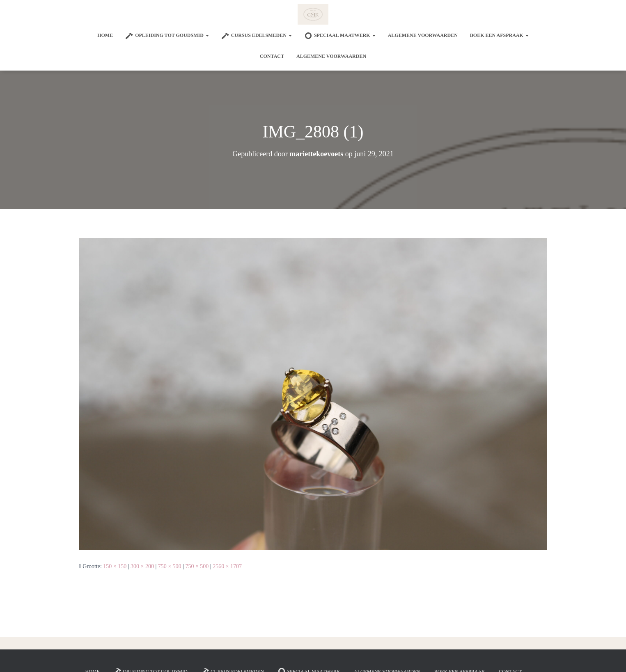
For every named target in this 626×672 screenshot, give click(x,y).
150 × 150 (115, 566)
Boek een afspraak (499, 35)
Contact (272, 56)
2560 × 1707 (227, 566)
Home (105, 35)
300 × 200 (142, 566)
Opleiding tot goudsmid (167, 36)
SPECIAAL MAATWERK (340, 36)
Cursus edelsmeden (257, 36)
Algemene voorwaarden (423, 35)
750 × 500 (170, 566)
